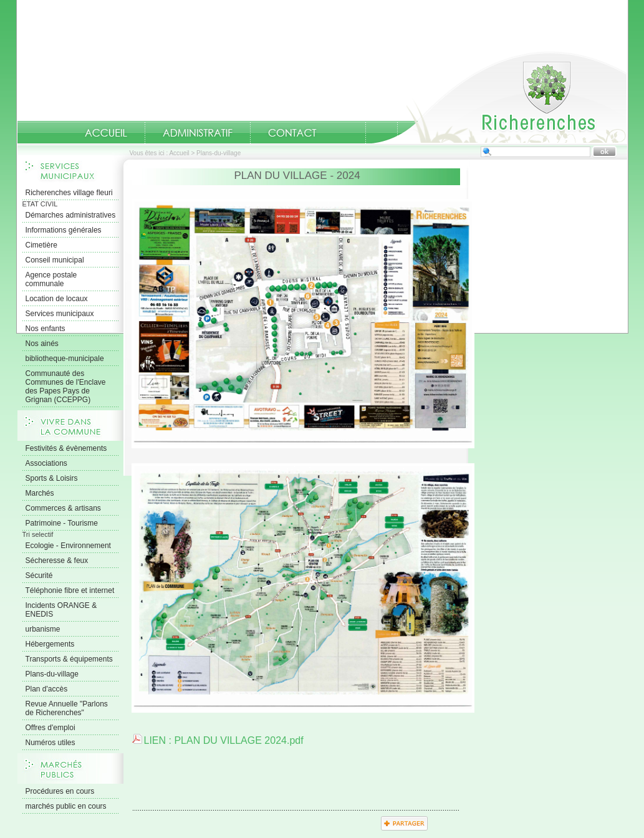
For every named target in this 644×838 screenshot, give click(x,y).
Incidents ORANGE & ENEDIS (61, 610)
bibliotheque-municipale (65, 359)
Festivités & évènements (66, 448)
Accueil (499, 97)
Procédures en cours (60, 791)
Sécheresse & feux (57, 561)
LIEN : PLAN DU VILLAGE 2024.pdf (224, 740)
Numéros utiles (50, 743)
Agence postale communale (51, 279)
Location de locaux (57, 299)
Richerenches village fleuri (69, 193)
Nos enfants (46, 329)
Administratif (198, 133)
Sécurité (39, 576)
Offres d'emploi (50, 728)
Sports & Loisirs (52, 478)
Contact (292, 133)
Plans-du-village (52, 674)
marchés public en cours (66, 806)
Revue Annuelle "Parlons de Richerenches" (67, 708)
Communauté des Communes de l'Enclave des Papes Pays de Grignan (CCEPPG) (66, 387)
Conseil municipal (55, 260)
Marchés (40, 493)
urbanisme (43, 629)
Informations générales (64, 230)
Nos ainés (42, 344)
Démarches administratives (71, 215)
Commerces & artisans (63, 508)
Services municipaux (60, 314)
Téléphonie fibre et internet (70, 590)
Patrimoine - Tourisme (62, 523)
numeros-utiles (350, 133)
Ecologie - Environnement (68, 546)
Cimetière (41, 245)
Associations (46, 463)
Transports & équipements (69, 659)
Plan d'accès (47, 689)
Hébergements (50, 644)
